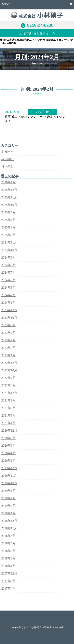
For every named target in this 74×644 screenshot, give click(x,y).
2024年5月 (8, 280)
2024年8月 (8, 265)
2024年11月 (9, 242)
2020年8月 (8, 446)
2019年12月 (9, 468)
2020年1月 (8, 461)
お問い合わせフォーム (39, 33)
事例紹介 (8, 159)
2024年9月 (8, 257)
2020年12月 (9, 430)
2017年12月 (9, 573)
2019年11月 (9, 476)
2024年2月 (8, 295)
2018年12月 (9, 521)
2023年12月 (9, 310)
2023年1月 (8, 355)
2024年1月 (8, 303)
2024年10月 (9, 250)
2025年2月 (8, 235)
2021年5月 (8, 408)
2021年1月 (8, 423)
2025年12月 (9, 190)
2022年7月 (8, 378)
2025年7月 (8, 212)
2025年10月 (9, 205)
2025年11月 (9, 197)
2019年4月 (8, 498)
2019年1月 (8, 513)
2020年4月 (8, 453)
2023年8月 (8, 325)
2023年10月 (9, 318)
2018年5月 (8, 551)
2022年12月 (9, 363)
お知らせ (42, 112)
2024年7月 (8, 273)
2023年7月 (8, 333)
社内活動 (8, 167)
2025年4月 (8, 220)
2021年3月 (8, 415)
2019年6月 (8, 491)
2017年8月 (8, 581)
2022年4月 (8, 385)
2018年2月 (8, 558)
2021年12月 (9, 393)
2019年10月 (9, 483)
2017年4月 (8, 588)
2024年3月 (8, 288)
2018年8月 (8, 536)
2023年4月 (8, 340)
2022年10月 (9, 370)
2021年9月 (8, 400)
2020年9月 (8, 438)
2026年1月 (8, 182)
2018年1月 (8, 566)
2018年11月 (9, 528)
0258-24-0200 (40, 25)
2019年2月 (8, 506)
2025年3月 (8, 227)
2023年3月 (8, 348)
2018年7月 (8, 543)
